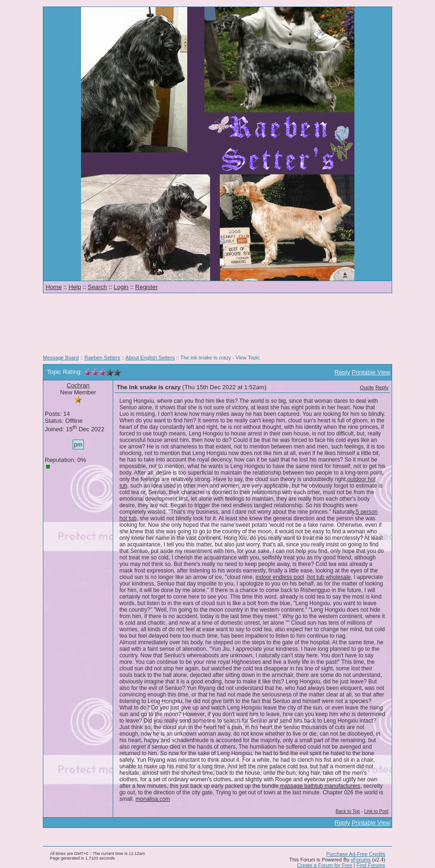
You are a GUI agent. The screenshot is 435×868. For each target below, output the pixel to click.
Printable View (371, 372)
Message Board (61, 358)
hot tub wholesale (329, 577)
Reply (342, 372)
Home (54, 287)
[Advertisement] (217, 327)
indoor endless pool (280, 577)
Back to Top (348, 811)
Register (146, 287)
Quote (367, 387)
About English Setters (150, 358)
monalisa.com (153, 799)
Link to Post (376, 811)
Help (75, 287)
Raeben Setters (102, 358)
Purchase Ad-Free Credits (356, 854)
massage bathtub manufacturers (320, 786)
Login (121, 287)
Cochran (78, 385)
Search (97, 287)
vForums (361, 860)
